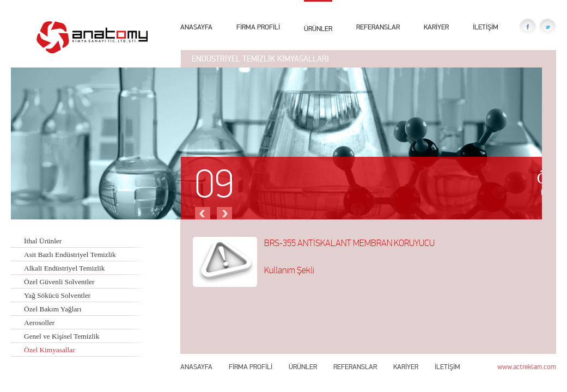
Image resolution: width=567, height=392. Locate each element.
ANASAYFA (196, 27)
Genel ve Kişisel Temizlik (62, 336)
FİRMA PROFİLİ (258, 27)
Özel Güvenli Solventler (59, 282)
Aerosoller (39, 323)
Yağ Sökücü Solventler (57, 295)
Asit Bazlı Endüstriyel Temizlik (70, 255)
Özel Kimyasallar (50, 350)
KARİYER (436, 27)
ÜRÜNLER (318, 27)
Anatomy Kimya (92, 37)
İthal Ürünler (43, 241)
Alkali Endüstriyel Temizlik (64, 268)
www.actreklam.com (527, 367)
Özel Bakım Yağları (53, 309)
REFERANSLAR (378, 27)
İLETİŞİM (486, 27)
